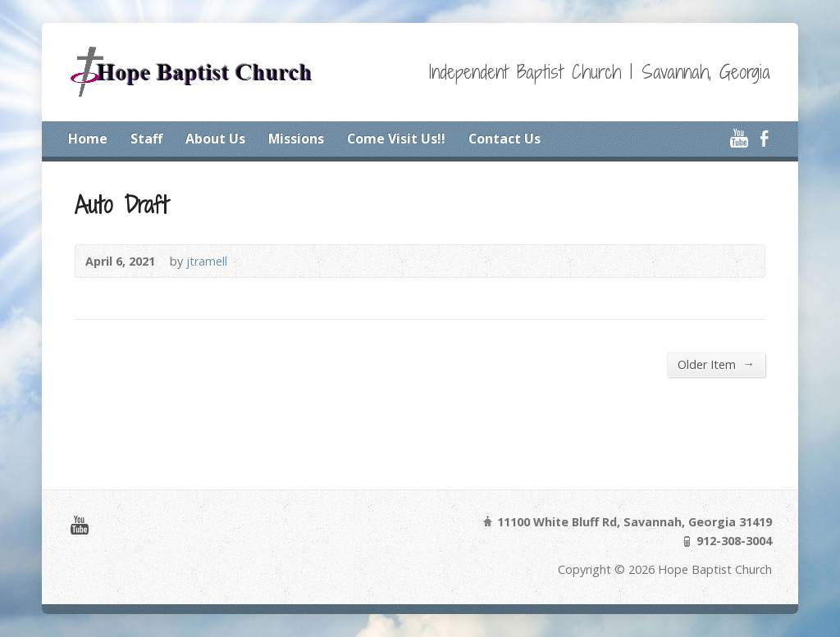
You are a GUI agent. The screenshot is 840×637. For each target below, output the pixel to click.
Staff (146, 139)
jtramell (207, 261)
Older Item (716, 364)
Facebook (764, 138)
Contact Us (504, 139)
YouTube (739, 138)
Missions (296, 139)
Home (88, 139)
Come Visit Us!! (396, 139)
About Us (215, 139)
